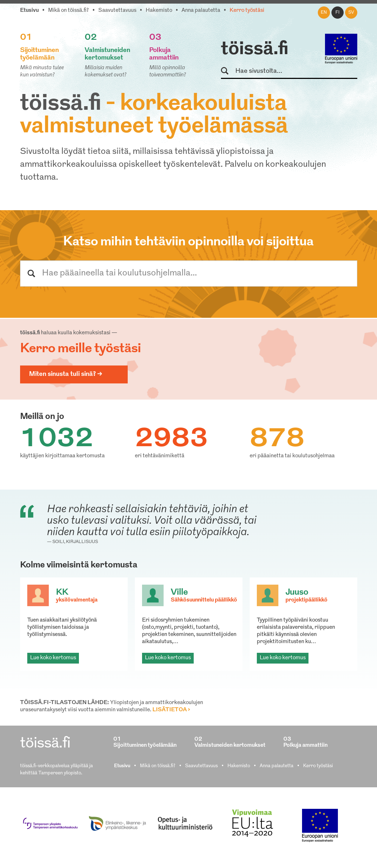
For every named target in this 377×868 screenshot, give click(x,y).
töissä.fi (255, 49)
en (324, 13)
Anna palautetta (201, 11)
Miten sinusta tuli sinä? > (66, 374)
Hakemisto (159, 11)
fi (338, 13)
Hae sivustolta (228, 71)
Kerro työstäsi (247, 11)
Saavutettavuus (117, 11)
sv (351, 13)
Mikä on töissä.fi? (69, 11)
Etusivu (29, 11)
